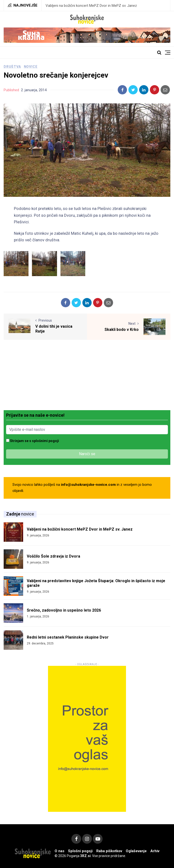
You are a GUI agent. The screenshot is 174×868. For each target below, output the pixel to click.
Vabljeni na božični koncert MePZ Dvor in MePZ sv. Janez (91, 6)
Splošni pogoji (80, 851)
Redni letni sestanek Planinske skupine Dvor (68, 637)
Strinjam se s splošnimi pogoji (34, 441)
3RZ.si (85, 856)
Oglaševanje (136, 851)
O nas (59, 851)
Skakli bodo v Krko (122, 330)
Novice (31, 67)
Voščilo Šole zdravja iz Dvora (53, 556)
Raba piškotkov (109, 851)
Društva (12, 67)
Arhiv (155, 851)
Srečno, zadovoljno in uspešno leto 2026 (64, 610)
